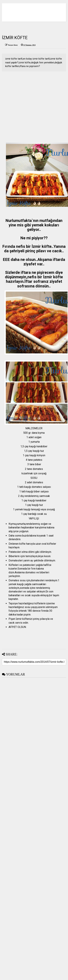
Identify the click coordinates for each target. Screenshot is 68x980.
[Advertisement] (31, 108)
